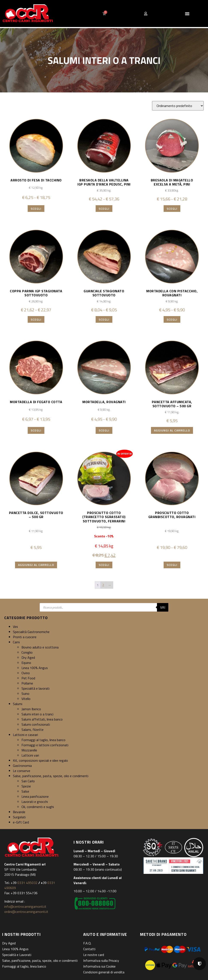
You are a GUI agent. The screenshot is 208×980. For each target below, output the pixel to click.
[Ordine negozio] (178, 106)
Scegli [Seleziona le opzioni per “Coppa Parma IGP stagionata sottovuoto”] (36, 319)
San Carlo (28, 781)
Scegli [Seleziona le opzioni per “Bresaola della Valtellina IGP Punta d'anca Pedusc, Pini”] (104, 209)
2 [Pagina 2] (103, 585)
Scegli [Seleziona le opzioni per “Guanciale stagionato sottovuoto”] (104, 319)
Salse (25, 791)
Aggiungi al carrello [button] (172, 430)
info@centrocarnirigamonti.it (25, 906)
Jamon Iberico (31, 709)
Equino (26, 663)
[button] (187, 14)
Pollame (27, 683)
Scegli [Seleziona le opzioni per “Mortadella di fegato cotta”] (36, 430)
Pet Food (28, 678)
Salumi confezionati (36, 724)
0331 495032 (27, 883)
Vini (15, 627)
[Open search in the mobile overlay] (104, 607)
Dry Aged (28, 657)
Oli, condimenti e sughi (38, 807)
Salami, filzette (32, 730)
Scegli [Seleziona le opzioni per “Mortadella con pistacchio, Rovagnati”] (172, 319)
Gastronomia (22, 766)
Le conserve (22, 771)
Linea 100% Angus (35, 668)
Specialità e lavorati (35, 688)
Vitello (26, 699)
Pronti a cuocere (25, 637)
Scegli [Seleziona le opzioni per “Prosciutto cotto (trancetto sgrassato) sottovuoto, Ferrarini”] (104, 565)
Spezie (26, 786)
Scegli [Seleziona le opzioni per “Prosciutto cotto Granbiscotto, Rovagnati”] (172, 565)
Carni (16, 642)
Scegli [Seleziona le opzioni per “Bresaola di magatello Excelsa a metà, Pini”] (172, 209)
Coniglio (27, 652)
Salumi (18, 704)
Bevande (19, 812)
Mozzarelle (29, 750)
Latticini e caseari (25, 735)
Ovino (26, 673)
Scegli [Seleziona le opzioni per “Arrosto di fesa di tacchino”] (36, 209)
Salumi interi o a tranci (37, 714)
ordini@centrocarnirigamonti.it (26, 912)
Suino (25, 694)
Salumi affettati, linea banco (42, 719)
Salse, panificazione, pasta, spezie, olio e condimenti (51, 776)
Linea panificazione (35, 796)
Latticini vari (30, 755)
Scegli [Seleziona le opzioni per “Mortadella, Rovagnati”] (104, 430)
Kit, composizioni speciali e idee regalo (40, 760)
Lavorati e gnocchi (35, 802)
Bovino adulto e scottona (40, 647)
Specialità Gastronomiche (31, 632)
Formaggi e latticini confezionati (45, 745)
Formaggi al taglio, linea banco (43, 740)
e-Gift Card (21, 822)
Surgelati (19, 817)
